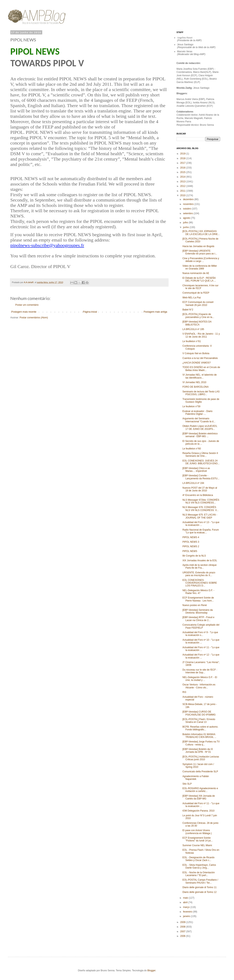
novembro (189, 204)
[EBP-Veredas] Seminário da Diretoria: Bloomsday (198, 611)
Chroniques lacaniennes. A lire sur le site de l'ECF (200, 287)
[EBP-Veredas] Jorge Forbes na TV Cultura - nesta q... (201, 743)
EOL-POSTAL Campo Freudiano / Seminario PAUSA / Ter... (200, 881)
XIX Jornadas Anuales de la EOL (200, 560)
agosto (187, 218)
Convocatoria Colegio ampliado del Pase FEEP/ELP (201, 626)
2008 (183, 927)
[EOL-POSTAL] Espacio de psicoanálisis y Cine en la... (198, 316)
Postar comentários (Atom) (34, 318)
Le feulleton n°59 (191, 406)
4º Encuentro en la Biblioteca (198, 495)
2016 (183, 168)
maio (186, 898)
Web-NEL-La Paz (192, 298)
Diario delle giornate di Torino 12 (199, 892)
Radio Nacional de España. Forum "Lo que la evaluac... (201, 531)
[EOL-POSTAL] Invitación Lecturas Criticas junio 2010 (201, 758)
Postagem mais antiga (155, 312)
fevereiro (188, 912)
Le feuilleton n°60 (192, 449)
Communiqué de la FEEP (196, 293)
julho (186, 223)
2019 (183, 154)
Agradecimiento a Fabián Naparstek (196, 778)
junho (186, 227)
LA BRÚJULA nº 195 (193, 329)
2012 (183, 186)
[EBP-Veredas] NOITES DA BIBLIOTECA (197, 323)
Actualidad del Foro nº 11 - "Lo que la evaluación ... (201, 649)
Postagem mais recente (24, 312)
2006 (183, 936)
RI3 (184, 692)
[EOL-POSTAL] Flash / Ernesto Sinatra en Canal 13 (199, 721)
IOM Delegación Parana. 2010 (198, 811)
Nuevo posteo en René (195, 605)
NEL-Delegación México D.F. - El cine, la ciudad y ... (200, 679)
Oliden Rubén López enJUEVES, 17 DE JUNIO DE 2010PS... (200, 427)
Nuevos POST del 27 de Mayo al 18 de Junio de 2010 (200, 489)
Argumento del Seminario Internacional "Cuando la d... (199, 420)
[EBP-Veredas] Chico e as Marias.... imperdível (196, 470)
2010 (183, 195)
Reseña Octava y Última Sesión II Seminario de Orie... (200, 455)
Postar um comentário (27, 305)
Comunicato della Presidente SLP (200, 772)
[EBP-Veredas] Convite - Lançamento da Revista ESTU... (201, 477)
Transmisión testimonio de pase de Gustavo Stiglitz (201, 401)
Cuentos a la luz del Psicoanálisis (200, 358)
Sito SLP (187, 784)
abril (186, 902)
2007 (183, 931)
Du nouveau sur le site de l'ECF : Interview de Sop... (200, 671)
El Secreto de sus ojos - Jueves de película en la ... (201, 442)
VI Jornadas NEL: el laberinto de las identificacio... (200, 376)
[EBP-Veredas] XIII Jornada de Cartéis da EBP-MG (199, 797)
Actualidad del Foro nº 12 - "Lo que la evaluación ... (201, 656)
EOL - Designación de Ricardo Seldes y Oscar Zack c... (199, 859)
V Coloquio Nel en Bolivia (196, 353)
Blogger (151, 970)
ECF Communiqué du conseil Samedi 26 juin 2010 (198, 304)
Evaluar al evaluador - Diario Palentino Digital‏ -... (197, 413)
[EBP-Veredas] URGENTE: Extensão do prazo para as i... (200, 252)
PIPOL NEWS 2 (191, 546)
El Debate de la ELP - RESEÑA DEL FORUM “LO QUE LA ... (199, 279)
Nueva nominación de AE (196, 273)
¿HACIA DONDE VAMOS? (197, 363)
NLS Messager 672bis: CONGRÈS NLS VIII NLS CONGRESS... (201, 501)
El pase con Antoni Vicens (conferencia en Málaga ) (197, 832)
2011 (183, 191)
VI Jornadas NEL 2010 (194, 382)
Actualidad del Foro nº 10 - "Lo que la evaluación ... (201, 641)
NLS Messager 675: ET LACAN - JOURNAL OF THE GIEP (200, 516)
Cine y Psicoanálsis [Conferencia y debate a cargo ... (201, 260)
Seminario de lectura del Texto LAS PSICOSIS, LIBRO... (201, 393)
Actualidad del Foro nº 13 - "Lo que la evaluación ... (201, 524)
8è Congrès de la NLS (194, 556)
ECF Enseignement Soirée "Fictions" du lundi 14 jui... (198, 839)
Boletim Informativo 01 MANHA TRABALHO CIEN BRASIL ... (199, 736)
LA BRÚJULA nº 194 (193, 483)
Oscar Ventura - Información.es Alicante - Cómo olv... (199, 686)
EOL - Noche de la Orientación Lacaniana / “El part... (199, 874)
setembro (188, 213)
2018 (183, 158)
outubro (187, 209)
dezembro (189, 199)
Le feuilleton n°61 (192, 341)
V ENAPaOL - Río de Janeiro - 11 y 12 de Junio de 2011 (201, 335)
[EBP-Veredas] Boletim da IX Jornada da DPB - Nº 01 (198, 751)
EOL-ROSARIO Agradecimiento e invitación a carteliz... (200, 790)
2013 (183, 182)
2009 (183, 922)
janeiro (187, 916)
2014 (183, 177)
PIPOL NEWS (190, 551)
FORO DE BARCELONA (196, 387)
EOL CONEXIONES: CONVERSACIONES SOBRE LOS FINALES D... (200, 583)
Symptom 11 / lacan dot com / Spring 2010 (198, 766)
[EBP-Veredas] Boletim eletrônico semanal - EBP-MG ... (200, 435)
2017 (183, 163)
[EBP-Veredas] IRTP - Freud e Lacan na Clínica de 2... (198, 619)
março (187, 907)
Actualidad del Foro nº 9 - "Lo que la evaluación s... (200, 634)
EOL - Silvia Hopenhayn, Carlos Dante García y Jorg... (199, 866)
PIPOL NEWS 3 (191, 542)
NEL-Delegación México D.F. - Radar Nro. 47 (198, 592)
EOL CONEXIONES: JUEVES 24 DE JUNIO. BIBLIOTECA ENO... (201, 462)
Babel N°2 (188, 310)
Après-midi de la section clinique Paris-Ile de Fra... (199, 566)
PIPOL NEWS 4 (191, 537)
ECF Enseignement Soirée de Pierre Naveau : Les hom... (198, 599)
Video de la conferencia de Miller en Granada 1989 (200, 267)
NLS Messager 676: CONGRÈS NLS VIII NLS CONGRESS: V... (200, 509)
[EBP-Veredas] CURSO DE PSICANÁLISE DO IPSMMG (199, 713)
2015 (183, 172)
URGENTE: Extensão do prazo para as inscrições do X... (199, 574)
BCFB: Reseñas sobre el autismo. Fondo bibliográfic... (200, 728)
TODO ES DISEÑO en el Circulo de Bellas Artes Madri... (201, 369)
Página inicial (90, 312)
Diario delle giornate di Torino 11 (199, 887)
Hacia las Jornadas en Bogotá (198, 246)
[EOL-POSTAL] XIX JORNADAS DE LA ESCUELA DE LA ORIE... (201, 233)
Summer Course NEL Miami (197, 845)
